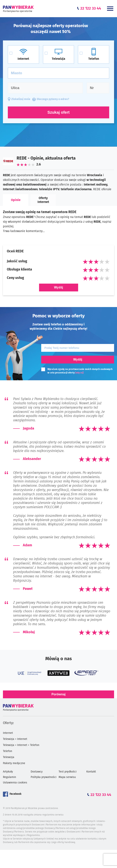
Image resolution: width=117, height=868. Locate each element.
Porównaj (58, 694)
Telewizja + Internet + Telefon (21, 745)
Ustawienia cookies (15, 783)
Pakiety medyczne (14, 763)
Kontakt (91, 772)
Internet (8, 733)
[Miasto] (58, 73)
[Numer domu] (98, 88)
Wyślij (59, 287)
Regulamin (9, 777)
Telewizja (9, 757)
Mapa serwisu (67, 777)
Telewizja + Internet (15, 739)
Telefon (8, 751)
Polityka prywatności (44, 777)
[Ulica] (45, 88)
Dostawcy (37, 772)
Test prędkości (68, 772)
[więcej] (79, 373)
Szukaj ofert (58, 112)
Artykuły (8, 772)
